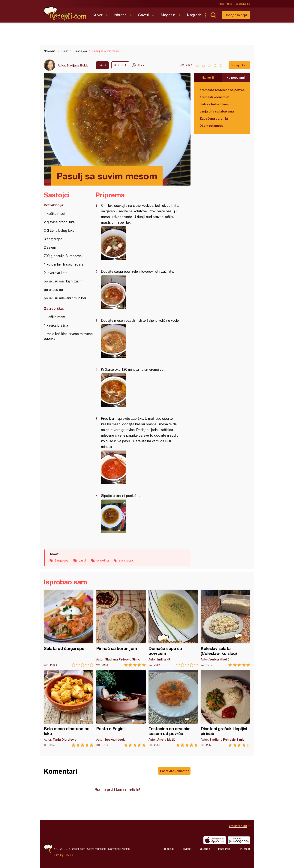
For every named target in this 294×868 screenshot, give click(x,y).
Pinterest (244, 849)
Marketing (114, 849)
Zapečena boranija (214, 118)
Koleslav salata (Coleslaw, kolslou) (225, 628)
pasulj (82, 560)
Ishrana (120, 15)
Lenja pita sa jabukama (217, 111)
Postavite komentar (174, 771)
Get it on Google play (239, 840)
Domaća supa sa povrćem (173, 628)
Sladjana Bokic (78, 65)
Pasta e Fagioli (121, 708)
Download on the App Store (215, 840)
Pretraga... (213, 15)
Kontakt (126, 849)
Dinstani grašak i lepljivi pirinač (225, 708)
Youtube (205, 849)
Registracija (225, 4)
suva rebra (126, 560)
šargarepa (62, 560)
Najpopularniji (236, 77)
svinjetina (103, 560)
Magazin (168, 15)
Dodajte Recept (236, 15)
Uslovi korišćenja (97, 849)
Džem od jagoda (211, 126)
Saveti (144, 15)
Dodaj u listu (239, 65)
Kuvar (98, 15)
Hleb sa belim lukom (214, 104)
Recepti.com (65, 14)
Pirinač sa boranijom (121, 628)
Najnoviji (208, 77)
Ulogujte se (243, 4)
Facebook (168, 849)
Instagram (224, 849)
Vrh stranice (238, 826)
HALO (69, 855)
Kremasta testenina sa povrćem (222, 90)
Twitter (187, 849)
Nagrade (194, 15)
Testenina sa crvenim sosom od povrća (173, 708)
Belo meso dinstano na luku (69, 708)
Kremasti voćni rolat (214, 97)
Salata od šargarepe (69, 628)
